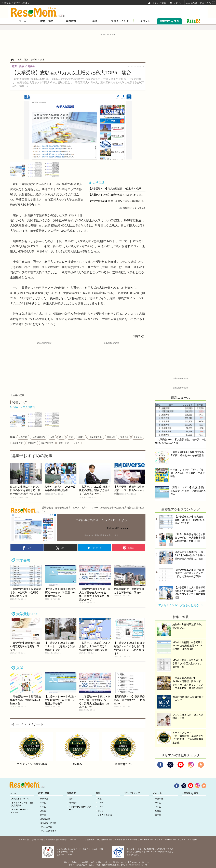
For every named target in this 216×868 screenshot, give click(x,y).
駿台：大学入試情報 (24, 407)
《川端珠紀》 (138, 336)
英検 (100, 799)
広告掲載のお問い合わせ (56, 839)
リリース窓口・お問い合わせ (31, 839)
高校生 (81, 437)
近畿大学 (138, 437)
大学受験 (99, 183)
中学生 (43, 807)
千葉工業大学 (96, 437)
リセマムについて (77, 839)
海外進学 (73, 803)
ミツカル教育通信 (48, 831)
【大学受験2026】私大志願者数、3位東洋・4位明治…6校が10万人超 (125, 189)
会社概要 (91, 839)
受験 (71, 437)
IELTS (100, 811)
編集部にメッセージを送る (134, 208)
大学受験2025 (39, 437)
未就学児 (44, 799)
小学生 (43, 803)
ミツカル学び (46, 827)
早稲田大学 (18, 443)
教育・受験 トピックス (69, 443)
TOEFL (101, 807)
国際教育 (71, 21)
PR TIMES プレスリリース (151, 839)
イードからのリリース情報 (126, 839)
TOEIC (101, 803)
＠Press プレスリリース (175, 839)
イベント (145, 21)
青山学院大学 (47, 443)
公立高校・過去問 (48, 823)
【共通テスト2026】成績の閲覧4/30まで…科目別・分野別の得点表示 (126, 195)
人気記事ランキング (21, 799)
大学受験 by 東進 (169, 21)
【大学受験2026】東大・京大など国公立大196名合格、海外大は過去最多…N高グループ (136, 201)
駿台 (61, 437)
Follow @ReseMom (117, 528)
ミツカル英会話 (105, 815)
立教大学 (32, 443)
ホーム (22, 21)
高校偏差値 (45, 819)
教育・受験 (47, 21)
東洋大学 (124, 437)
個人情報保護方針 (105, 839)
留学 (71, 799)
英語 (94, 21)
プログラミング (120, 21)
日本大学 (111, 437)
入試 (52, 437)
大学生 (43, 815)
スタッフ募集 (191, 839)
